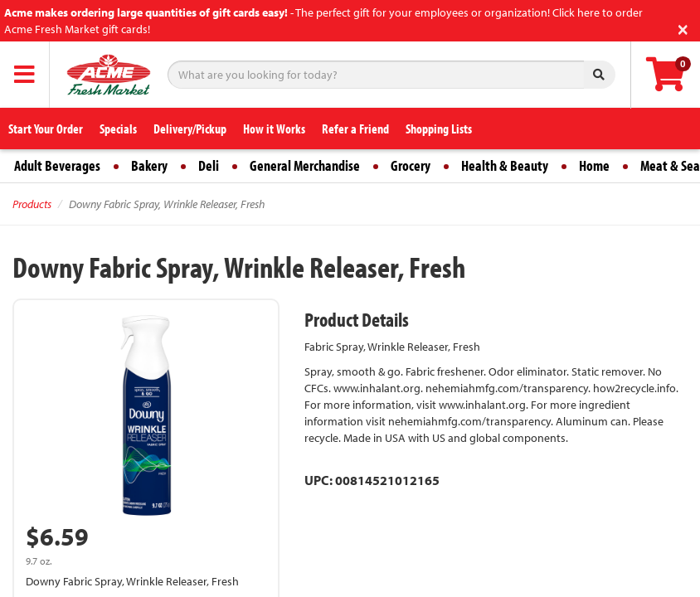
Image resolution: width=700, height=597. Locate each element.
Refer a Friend (355, 129)
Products (32, 204)
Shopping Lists (439, 129)
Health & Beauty (505, 165)
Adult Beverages (57, 165)
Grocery (411, 165)
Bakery (149, 165)
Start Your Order (46, 129)
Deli (209, 165)
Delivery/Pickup (190, 129)
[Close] (683, 28)
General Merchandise (305, 165)
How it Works (274, 129)
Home (594, 165)
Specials (118, 129)
